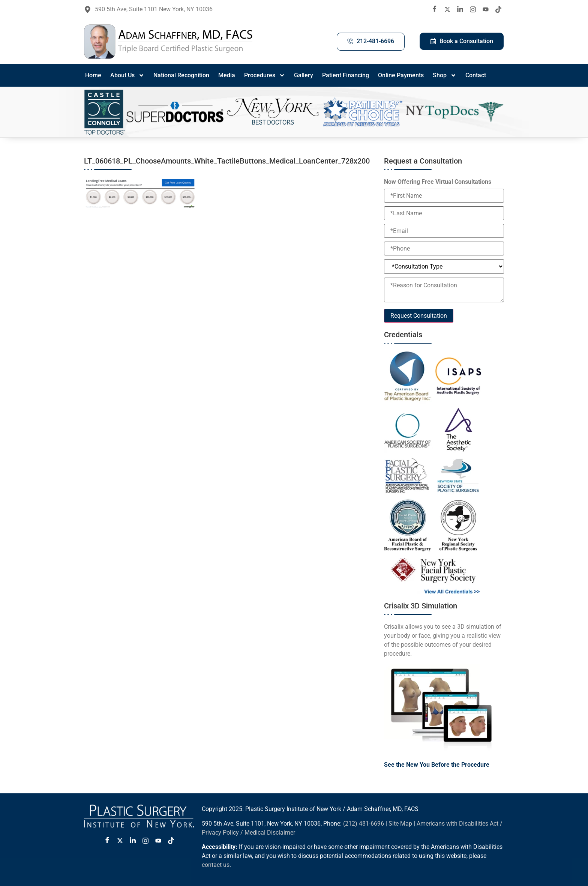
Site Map (400, 824)
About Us (127, 75)
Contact (476, 75)
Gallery (304, 75)
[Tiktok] (498, 9)
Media (227, 75)
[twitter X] (447, 9)
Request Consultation (419, 316)
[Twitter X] (120, 841)
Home (93, 75)
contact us (216, 865)
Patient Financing (346, 75)
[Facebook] (435, 9)
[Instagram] (473, 9)
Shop (445, 75)
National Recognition (181, 75)
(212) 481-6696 (364, 824)
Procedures (265, 75)
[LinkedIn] (460, 9)
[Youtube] (486, 9)
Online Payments (401, 75)
